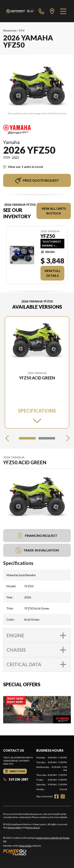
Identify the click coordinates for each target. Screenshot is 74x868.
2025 (15, 157)
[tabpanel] (52, 773)
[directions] (52, 11)
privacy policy (15, 827)
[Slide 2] (47, 438)
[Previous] (7, 438)
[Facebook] (56, 796)
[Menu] (63, 11)
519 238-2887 (16, 779)
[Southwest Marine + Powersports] (20, 11)
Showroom (10, 30)
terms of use (33, 827)
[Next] (67, 438)
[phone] (41, 11)
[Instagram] (63, 796)
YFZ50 (48, 236)
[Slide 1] (27, 438)
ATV (22, 30)
